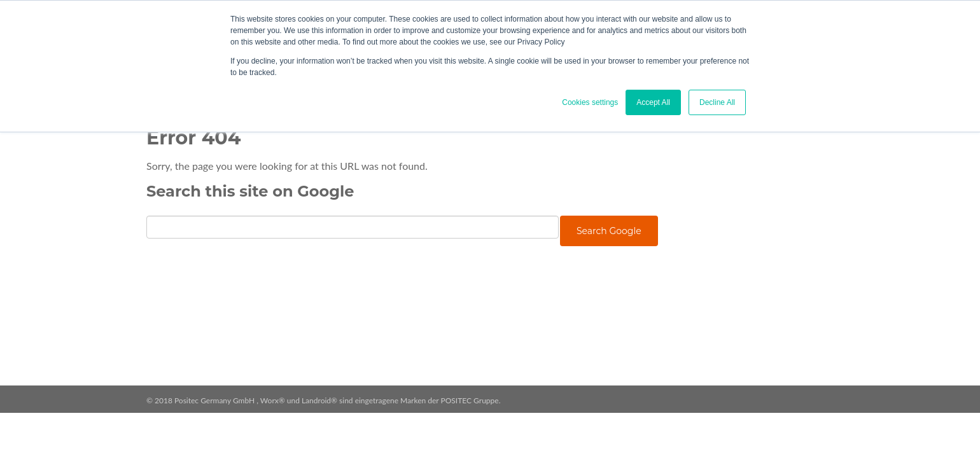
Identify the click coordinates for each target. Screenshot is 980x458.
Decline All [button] (717, 102)
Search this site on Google (250, 191)
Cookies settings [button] (590, 102)
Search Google (609, 231)
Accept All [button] (653, 102)
